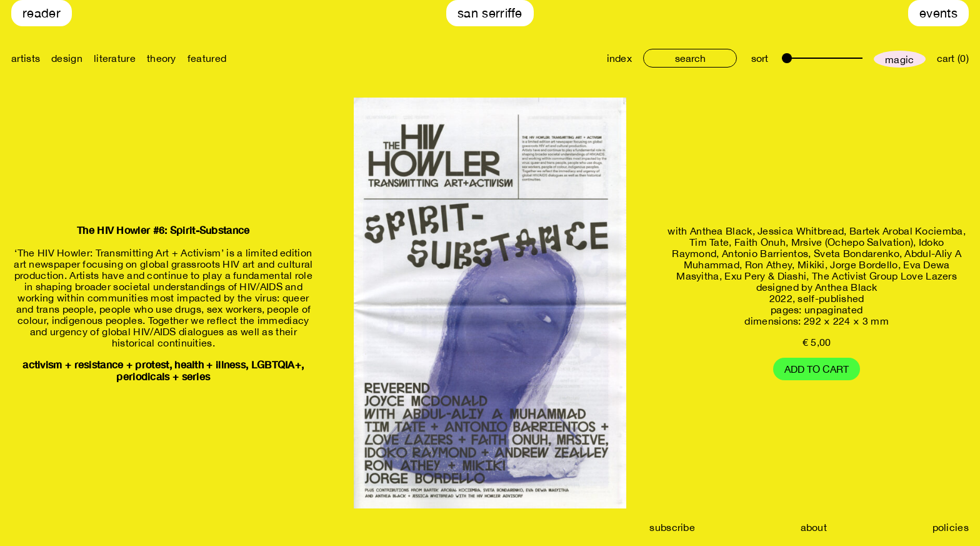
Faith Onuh (760, 242)
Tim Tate (709, 242)
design (67, 58)
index (620, 58)
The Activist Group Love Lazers (884, 276)
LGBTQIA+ (276, 364)
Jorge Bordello (864, 265)
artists (26, 58)
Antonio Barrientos (765, 253)
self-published (831, 298)
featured (207, 58)
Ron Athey (769, 265)
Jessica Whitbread (801, 231)
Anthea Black (721, 231)
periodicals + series (163, 376)
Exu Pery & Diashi (765, 276)
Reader (42, 13)
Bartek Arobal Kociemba (906, 231)
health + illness (210, 364)
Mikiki (811, 265)
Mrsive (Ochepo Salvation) (852, 242)
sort (760, 58)
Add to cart (817, 369)
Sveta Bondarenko (857, 253)
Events (938, 13)
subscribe (672, 527)
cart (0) (953, 58)
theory (162, 58)
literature (115, 58)
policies (951, 527)
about (814, 527)
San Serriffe (490, 13)
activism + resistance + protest (96, 364)
